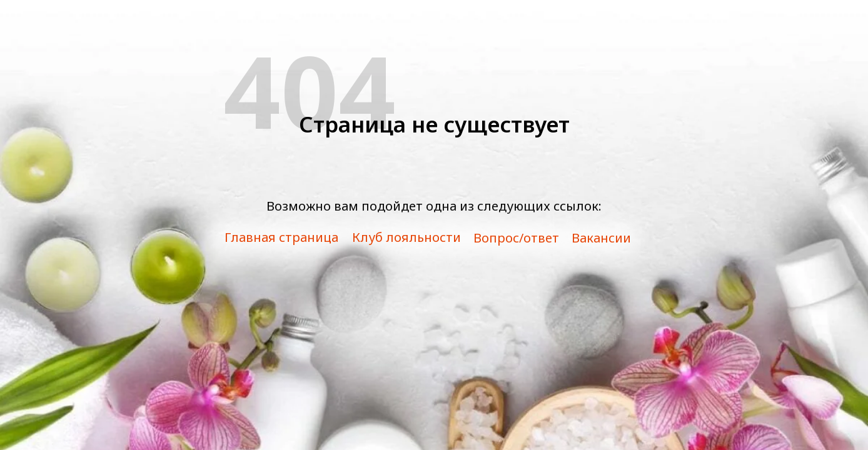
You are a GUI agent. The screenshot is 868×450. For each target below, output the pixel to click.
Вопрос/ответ (516, 238)
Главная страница (281, 237)
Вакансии (601, 238)
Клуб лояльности (406, 237)
